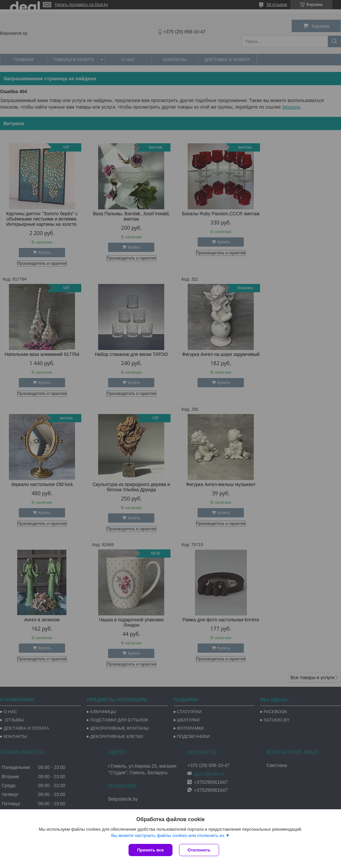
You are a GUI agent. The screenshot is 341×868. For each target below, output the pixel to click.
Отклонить (199, 850)
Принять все (151, 850)
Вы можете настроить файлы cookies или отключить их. (168, 835)
